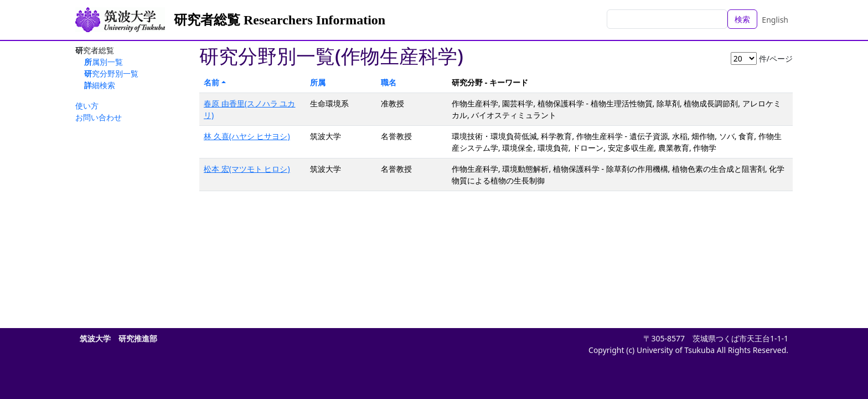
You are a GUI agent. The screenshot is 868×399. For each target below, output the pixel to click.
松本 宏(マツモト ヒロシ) (247, 169)
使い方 (87, 106)
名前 (211, 82)
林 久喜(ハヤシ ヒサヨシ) (247, 136)
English (775, 20)
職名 (389, 82)
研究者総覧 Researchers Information (280, 20)
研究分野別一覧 (111, 73)
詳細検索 (100, 85)
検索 (742, 19)
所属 (318, 82)
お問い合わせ (99, 117)
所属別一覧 (104, 62)
